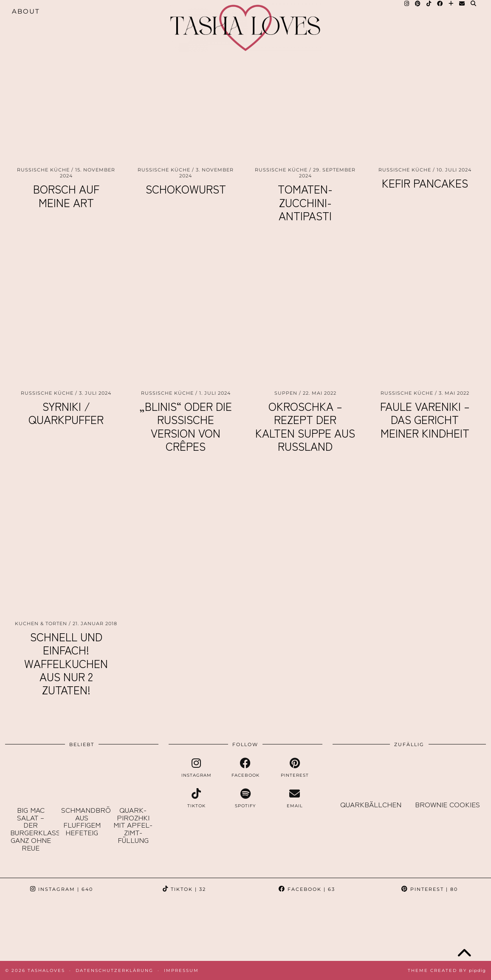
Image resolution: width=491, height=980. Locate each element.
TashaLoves (46, 970)
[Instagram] (31, 931)
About (26, 11)
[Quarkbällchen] (371, 777)
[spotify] (245, 798)
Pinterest (430, 889)
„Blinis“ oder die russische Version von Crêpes (186, 426)
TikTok (184, 889)
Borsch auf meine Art (66, 195)
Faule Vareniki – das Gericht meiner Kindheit (425, 419)
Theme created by (447, 970)
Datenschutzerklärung (114, 970)
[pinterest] (295, 768)
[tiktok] (197, 798)
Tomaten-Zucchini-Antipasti (305, 202)
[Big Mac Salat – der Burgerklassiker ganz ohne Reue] (31, 779)
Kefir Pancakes (425, 183)
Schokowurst (186, 189)
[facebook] (245, 768)
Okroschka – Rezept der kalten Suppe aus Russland (305, 426)
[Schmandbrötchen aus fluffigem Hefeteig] (82, 779)
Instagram (62, 889)
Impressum (181, 970)
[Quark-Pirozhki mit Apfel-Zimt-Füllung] (133, 779)
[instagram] (197, 768)
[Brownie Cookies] (447, 777)
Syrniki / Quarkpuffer (66, 413)
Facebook (307, 889)
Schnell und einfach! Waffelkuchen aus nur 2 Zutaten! (66, 663)
